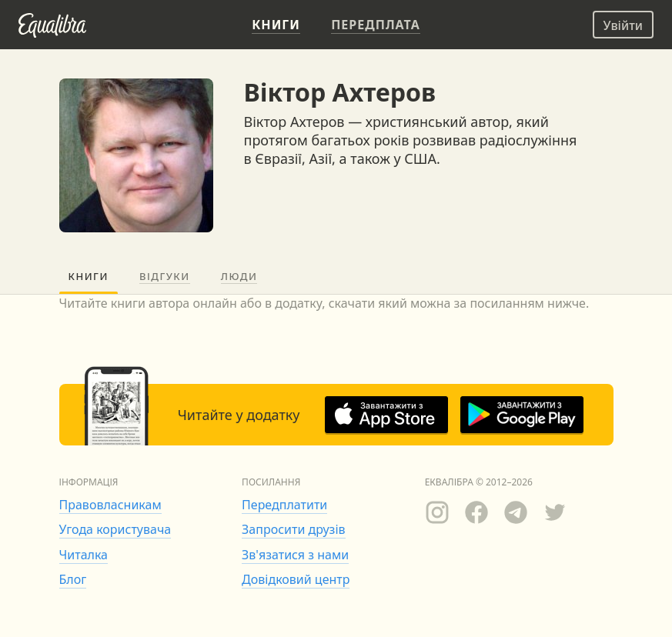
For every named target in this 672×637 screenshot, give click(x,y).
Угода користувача (115, 529)
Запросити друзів (293, 529)
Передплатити (284, 505)
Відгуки (165, 276)
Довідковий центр (296, 579)
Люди (239, 276)
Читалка (84, 555)
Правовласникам (110, 505)
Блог (73, 579)
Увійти (623, 25)
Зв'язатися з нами (295, 555)
